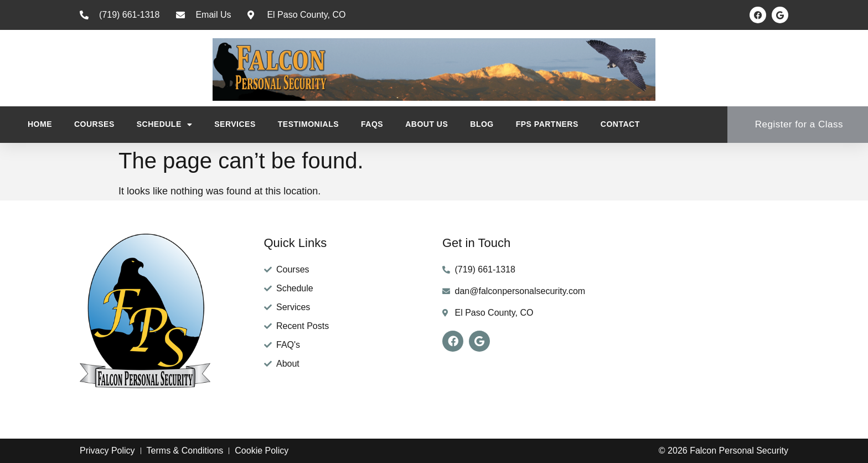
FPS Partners (547, 124)
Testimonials (308, 124)
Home (40, 124)
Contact (620, 124)
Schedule (165, 125)
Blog (482, 124)
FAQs (372, 124)
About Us (427, 124)
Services (235, 124)
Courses (94, 124)
